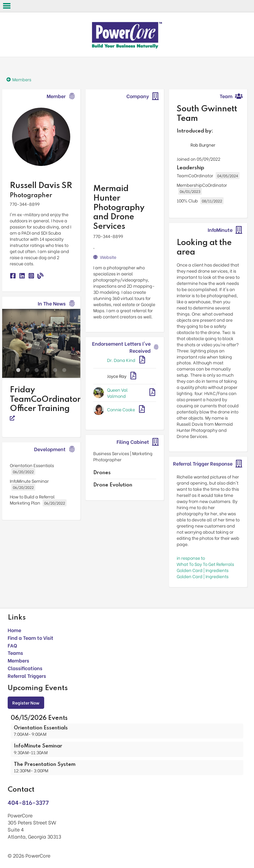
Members (18, 660)
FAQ (12, 645)
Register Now (26, 703)
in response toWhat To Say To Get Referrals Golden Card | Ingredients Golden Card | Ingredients (205, 567)
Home (14, 630)
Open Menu (7, 6)
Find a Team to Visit (31, 638)
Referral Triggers (27, 676)
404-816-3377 (28, 802)
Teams (15, 653)
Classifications (25, 668)
